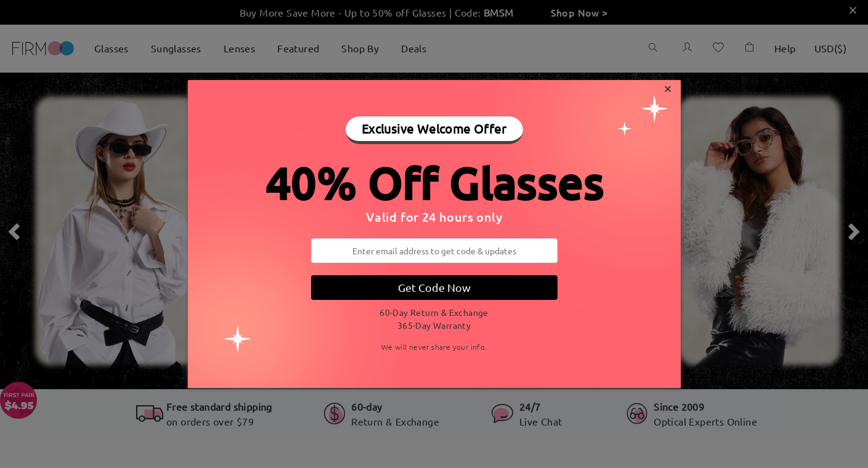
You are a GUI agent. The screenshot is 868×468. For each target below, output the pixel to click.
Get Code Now (434, 287)
